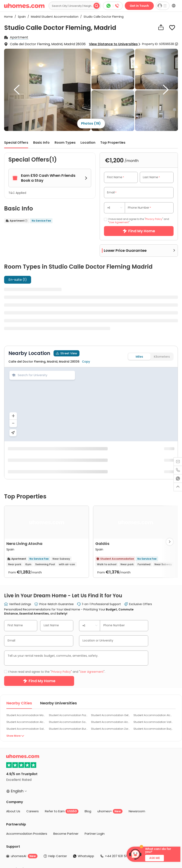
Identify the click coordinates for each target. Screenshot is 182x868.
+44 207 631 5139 (118, 764)
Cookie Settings (61, 859)
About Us (13, 719)
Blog (88, 719)
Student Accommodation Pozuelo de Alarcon (68, 623)
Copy (86, 362)
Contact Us (150, 764)
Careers (33, 719)
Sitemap (116, 855)
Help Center (58, 764)
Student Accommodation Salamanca (26, 637)
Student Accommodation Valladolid (153, 630)
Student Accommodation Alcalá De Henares (111, 630)
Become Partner (66, 741)
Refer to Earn (62, 719)
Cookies (88, 855)
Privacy (76, 855)
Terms (65, 855)
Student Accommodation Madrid (26, 623)
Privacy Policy (154, 219)
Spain (21, 17)
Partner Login (95, 741)
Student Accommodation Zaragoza (111, 637)
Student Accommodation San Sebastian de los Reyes (68, 630)
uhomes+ (110, 719)
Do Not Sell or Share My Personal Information (103, 859)
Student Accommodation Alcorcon (153, 623)
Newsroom (137, 719)
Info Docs (102, 855)
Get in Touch (139, 6)
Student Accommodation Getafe (111, 623)
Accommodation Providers (27, 741)
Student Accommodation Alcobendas (26, 630)
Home (8, 17)
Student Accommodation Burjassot (153, 637)
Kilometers (162, 357)
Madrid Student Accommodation (53, 17)
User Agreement (119, 222)
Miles (139, 357)
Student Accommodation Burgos (68, 637)
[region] (91, 404)
